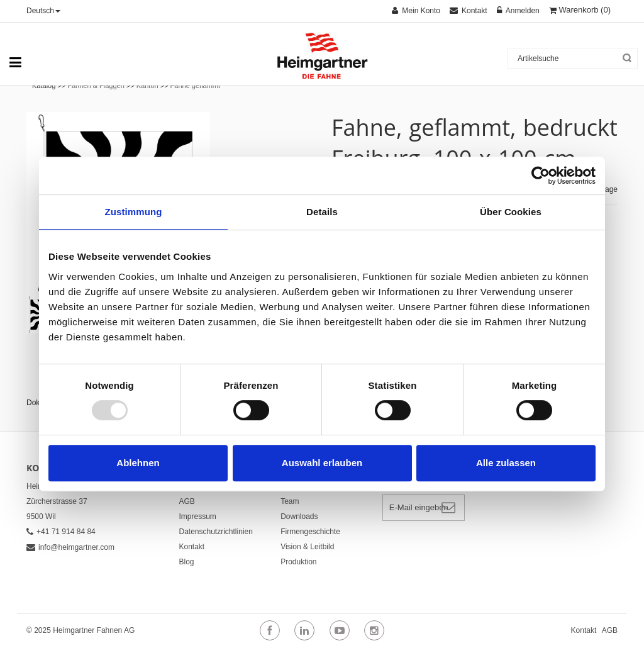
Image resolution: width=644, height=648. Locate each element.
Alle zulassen (506, 463)
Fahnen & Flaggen (96, 86)
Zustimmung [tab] (134, 212)
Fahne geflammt (195, 86)
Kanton (147, 86)
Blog (187, 562)
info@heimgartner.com (70, 547)
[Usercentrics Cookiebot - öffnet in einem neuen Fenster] (541, 176)
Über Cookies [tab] (511, 212)
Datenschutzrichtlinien (216, 532)
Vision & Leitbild (307, 547)
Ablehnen (138, 463)
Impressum (198, 517)
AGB (187, 501)
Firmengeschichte (310, 532)
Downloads (299, 517)
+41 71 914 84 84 (61, 532)
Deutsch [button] (43, 11)
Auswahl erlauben (322, 463)
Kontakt (192, 547)
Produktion (298, 562)
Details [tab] (322, 212)
